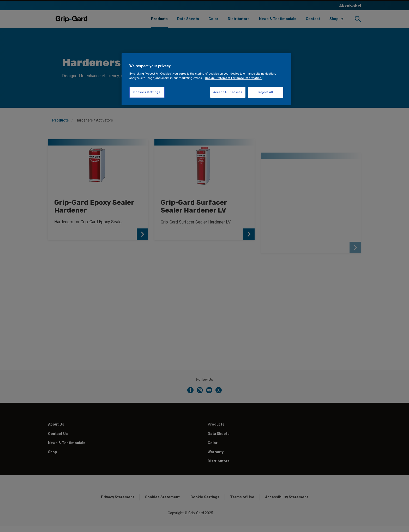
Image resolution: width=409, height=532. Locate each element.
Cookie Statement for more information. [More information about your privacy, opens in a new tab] (233, 78)
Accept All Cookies (228, 92)
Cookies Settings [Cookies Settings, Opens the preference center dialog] (147, 92)
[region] (206, 79)
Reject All (266, 92)
